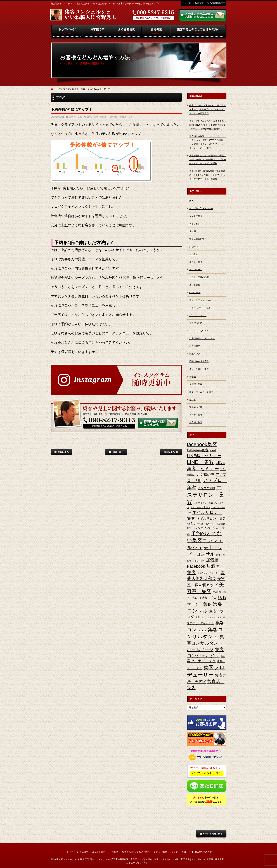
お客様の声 (97, 32)
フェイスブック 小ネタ (201, 300)
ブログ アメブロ (198, 315)
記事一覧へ (116, 452)
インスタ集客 (196, 216)
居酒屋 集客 (79, 89)
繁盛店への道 (196, 407)
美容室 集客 (196, 415)
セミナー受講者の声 (199, 277)
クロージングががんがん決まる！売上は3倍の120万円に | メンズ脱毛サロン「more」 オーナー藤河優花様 (208, 125)
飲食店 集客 (126, 117)
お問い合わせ (161, 852)
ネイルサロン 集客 (199, 369)
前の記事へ (61, 452)
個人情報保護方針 (216, 3)
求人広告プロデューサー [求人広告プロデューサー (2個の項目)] (208, 573)
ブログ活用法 (196, 323)
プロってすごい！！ (199, 331)
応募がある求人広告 (199, 361)
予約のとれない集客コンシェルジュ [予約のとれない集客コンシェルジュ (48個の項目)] (205, 540)
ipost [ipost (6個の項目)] (213, 450)
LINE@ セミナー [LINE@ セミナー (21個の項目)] (204, 456)
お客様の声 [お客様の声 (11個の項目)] (206, 475)
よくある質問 (127, 32)
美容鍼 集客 (196, 422)
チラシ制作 (195, 224)
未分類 (193, 231)
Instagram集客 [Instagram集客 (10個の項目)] (198, 450)
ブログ (188, 3)
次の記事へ (171, 452)
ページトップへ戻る (211, 835)
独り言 (193, 400)
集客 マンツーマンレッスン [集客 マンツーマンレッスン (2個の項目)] (208, 617)
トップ (67, 32)
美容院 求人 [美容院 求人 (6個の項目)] (208, 598)
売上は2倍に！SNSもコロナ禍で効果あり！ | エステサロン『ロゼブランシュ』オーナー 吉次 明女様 (207, 175)
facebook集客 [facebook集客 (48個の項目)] (202, 444)
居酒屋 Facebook (109, 117)
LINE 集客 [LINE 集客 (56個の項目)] (201, 462)
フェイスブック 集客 (200, 308)
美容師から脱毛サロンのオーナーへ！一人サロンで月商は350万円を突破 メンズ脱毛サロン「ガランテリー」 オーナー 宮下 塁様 (208, 142)
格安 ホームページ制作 (201, 392)
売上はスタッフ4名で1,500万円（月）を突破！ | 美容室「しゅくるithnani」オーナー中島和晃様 (208, 109)
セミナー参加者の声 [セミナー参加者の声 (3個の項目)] (200, 507)
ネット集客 (195, 285)
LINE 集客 (93, 117)
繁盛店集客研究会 (198, 239)
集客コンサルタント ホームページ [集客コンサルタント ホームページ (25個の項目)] (207, 643)
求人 (191, 201)
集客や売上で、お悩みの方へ (198, 32)
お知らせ (199, 3)
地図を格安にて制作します (202, 338)
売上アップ (195, 354)
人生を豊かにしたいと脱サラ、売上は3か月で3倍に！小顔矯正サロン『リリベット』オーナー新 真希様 (208, 159)
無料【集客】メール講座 (201, 209)
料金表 (193, 377)
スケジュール (196, 270)
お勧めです (195, 247)
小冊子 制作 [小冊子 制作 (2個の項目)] (199, 561)
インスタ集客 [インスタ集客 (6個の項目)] (206, 488)
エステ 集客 (196, 262)
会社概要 (156, 32)
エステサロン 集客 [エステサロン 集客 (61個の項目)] (206, 495)
